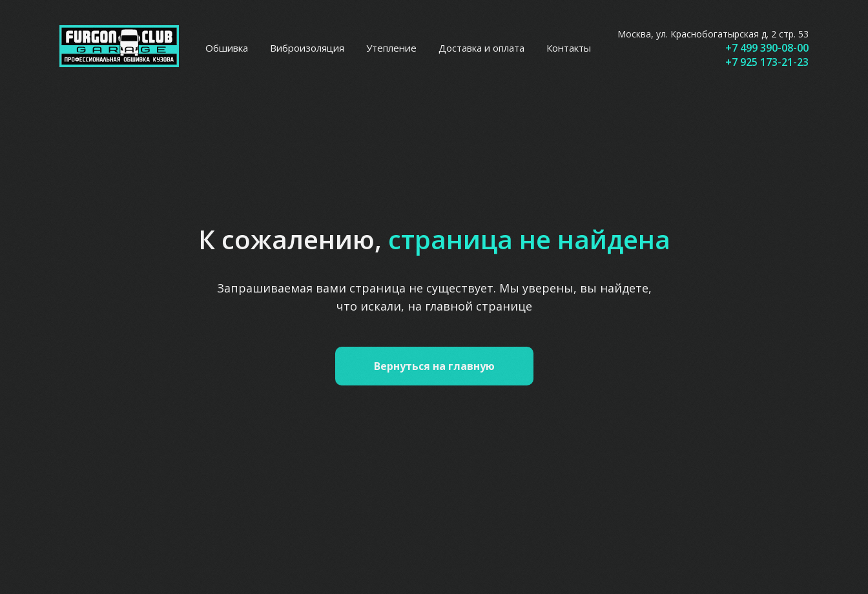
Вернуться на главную (434, 366)
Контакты (569, 48)
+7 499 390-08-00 (767, 48)
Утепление (391, 48)
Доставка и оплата (481, 48)
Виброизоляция (307, 48)
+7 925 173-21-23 (767, 62)
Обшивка (227, 48)
